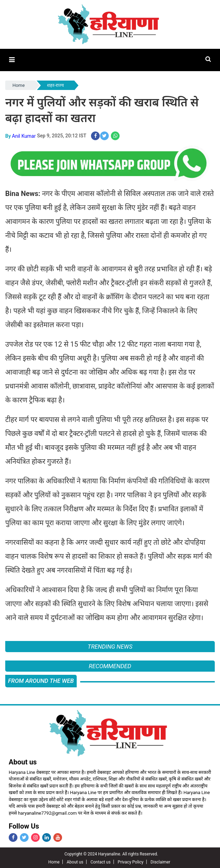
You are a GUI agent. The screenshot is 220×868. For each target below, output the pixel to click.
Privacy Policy (131, 861)
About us (75, 861)
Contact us (100, 861)
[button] (12, 60)
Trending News (110, 646)
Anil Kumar (24, 135)
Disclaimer (161, 861)
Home (19, 85)
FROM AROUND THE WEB (41, 680)
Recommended (110, 665)
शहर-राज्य (55, 85)
